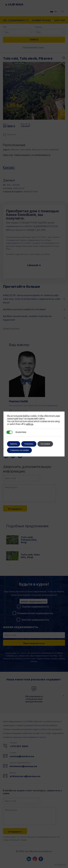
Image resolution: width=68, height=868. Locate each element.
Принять (14, 444)
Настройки (45, 444)
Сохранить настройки (19, 450)
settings (30, 424)
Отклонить (29, 444)
